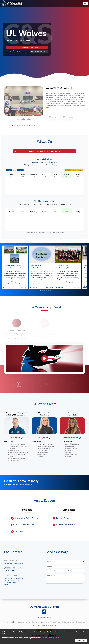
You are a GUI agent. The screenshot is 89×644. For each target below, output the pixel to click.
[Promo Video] (44, 359)
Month (74, 170)
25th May (7, 287)
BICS (68, 622)
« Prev (9, 170)
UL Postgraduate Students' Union (24, 622)
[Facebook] (44, 612)
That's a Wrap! (36, 268)
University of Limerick (42, 622)
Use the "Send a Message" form (13, 564)
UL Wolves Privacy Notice (50, 638)
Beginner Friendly (23, 165)
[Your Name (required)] (55, 571)
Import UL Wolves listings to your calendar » (38, 151)
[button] (13, 126)
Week (68, 170)
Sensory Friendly (36, 165)
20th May (33, 287)
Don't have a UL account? (39, 51)
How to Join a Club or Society (26, 518)
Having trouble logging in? (14, 51)
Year (80, 170)
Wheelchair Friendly (65, 165)
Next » (20, 170)
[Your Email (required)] (65, 566)
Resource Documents (65, 518)
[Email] (19, 438)
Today (15, 170)
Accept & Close (81, 641)
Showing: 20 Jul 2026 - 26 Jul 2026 (44, 162)
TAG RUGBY (64, 266)
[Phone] (22, 438)
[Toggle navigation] (85, 3)
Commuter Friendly (50, 165)
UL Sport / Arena (55, 622)
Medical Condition (22, 531)
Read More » (24, 287)
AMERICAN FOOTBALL (14, 266)
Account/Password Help (24, 525)
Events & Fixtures (45, 159)
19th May (60, 287)
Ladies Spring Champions (66, 268)
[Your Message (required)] (65, 579)
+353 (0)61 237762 (10, 571)
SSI (81, 622)
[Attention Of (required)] (65, 562)
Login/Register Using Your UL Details (27, 47)
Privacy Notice (45, 618)
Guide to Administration (66, 525)
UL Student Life (8, 622)
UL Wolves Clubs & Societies (44, 607)
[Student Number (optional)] (76, 571)
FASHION (38, 266)
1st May (86, 287)
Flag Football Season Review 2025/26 (18, 268)
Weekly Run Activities (45, 201)
